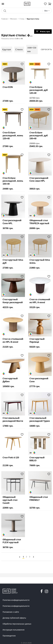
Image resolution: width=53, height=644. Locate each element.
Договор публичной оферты (14, 618)
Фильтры (43, 32)
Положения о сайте (11, 612)
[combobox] (47, 11)
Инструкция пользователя (14, 630)
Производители (9, 636)
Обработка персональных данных (17, 624)
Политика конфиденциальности (16, 600)
